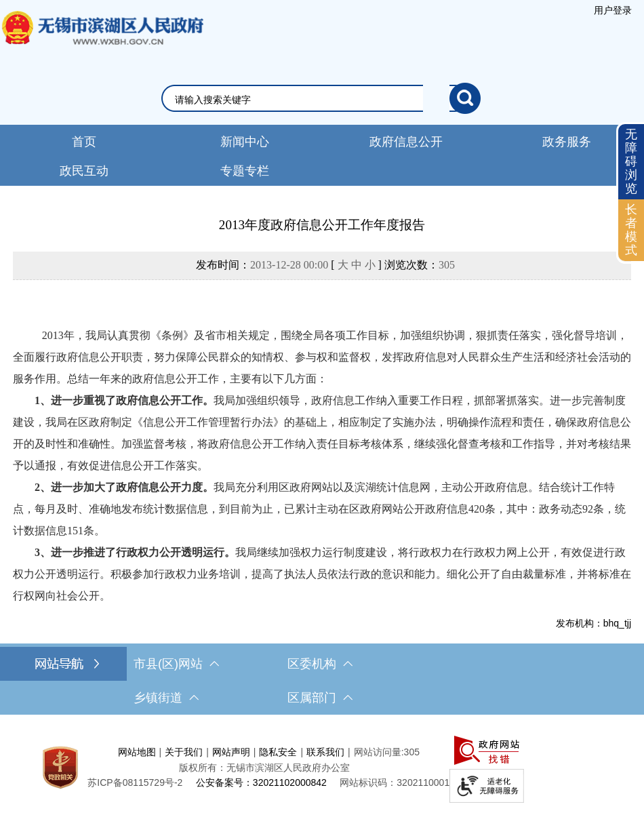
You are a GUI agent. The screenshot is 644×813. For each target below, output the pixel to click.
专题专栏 (245, 171)
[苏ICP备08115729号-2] (135, 782)
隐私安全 (278, 752)
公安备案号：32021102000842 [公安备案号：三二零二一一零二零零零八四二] (261, 782)
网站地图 (137, 752)
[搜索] (465, 98)
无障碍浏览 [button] (631, 161)
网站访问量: (379, 752)
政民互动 (84, 171)
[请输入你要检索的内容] (312, 100)
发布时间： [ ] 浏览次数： (325, 265)
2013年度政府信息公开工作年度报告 (322, 225)
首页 (84, 142)
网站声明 (231, 752)
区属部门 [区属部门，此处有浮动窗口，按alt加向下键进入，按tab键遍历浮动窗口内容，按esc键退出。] (320, 698)
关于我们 (184, 752)
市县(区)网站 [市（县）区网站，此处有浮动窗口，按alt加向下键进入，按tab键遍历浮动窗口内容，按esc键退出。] (176, 664)
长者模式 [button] (631, 230)
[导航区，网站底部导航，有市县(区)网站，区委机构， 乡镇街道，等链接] (322, 681)
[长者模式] (631, 230)
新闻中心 (245, 142)
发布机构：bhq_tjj (593, 623)
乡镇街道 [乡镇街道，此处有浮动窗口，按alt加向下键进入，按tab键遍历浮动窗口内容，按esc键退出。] (166, 698)
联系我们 (325, 752)
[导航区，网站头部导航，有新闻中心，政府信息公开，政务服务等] (322, 155)
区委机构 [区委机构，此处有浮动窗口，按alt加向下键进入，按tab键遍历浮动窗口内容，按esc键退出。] (320, 664)
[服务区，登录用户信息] (613, 10)
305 (447, 265)
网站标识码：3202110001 (395, 782)
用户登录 (613, 10)
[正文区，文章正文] (322, 422)
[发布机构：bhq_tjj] (322, 623)
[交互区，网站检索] (322, 98)
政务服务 (567, 142)
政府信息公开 (406, 142)
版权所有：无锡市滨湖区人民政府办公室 (264, 768)
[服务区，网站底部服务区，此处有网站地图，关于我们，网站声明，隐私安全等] (322, 767)
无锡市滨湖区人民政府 (102, 41)
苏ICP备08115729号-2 (135, 782)
